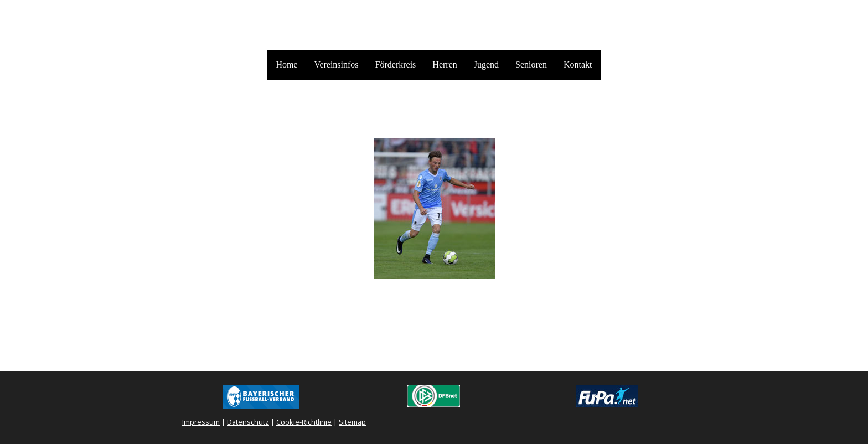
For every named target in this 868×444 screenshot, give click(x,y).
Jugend (486, 64)
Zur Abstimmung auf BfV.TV (434, 291)
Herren (445, 64)
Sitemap (352, 422)
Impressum (201, 422)
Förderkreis (396, 64)
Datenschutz (248, 422)
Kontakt (578, 64)
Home (286, 64)
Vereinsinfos (337, 64)
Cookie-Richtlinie (304, 422)
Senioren (531, 64)
